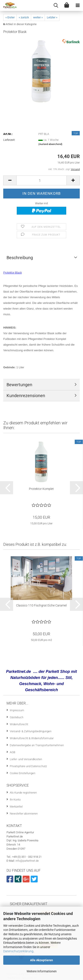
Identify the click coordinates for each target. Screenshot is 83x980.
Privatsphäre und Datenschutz (28, 766)
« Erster (10, 17)
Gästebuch (17, 717)
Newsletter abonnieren (24, 814)
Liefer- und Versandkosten (26, 759)
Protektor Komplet (41, 489)
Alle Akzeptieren (41, 960)
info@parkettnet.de (27, 861)
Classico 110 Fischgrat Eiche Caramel (41, 605)
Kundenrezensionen (26, 396)
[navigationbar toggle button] (78, 5)
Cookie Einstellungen (23, 773)
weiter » (38, 17)
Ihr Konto (15, 800)
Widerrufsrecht (19, 724)
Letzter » (52, 17)
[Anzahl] (41, 180)
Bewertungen (19, 385)
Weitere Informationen (42, 971)
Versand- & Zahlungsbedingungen (31, 731)
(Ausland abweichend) (50, 144)
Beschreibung (20, 258)
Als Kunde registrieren (23, 793)
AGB (13, 752)
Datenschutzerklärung (18, 951)
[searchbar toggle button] (56, 5)
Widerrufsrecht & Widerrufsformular (32, 738)
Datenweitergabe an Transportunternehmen (37, 745)
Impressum (17, 710)
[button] (10, 180)
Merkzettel (16, 807)
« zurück (24, 17)
